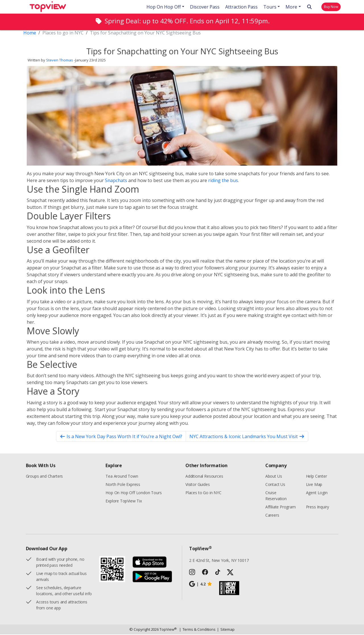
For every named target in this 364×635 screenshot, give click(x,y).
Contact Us (275, 485)
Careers (272, 516)
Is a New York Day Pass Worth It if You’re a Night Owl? (121, 437)
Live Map (314, 485)
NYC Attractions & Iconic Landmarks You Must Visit (247, 437)
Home (30, 33)
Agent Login (317, 493)
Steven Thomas (60, 61)
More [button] (291, 7)
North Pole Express (123, 485)
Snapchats (116, 181)
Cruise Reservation (276, 496)
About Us (274, 477)
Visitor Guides (198, 485)
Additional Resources (204, 477)
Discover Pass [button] (205, 7)
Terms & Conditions (197, 630)
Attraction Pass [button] (241, 7)
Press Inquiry (318, 507)
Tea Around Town (122, 477)
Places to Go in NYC (203, 493)
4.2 (201, 585)
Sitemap (226, 630)
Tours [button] (270, 7)
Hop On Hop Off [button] (164, 7)
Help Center (317, 477)
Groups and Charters (45, 477)
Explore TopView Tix (124, 501)
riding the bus (223, 181)
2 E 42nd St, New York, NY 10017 (219, 561)
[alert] (182, 22)
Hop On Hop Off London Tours (134, 493)
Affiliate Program (281, 507)
